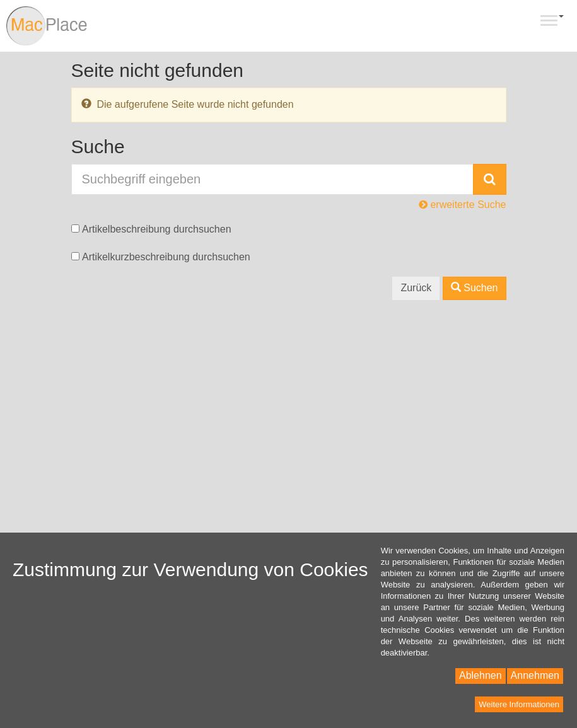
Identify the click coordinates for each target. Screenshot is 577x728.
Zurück (416, 288)
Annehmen (535, 675)
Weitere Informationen (519, 704)
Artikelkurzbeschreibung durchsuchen (166, 257)
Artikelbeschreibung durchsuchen (157, 229)
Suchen (475, 288)
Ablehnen (481, 675)
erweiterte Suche (463, 205)
